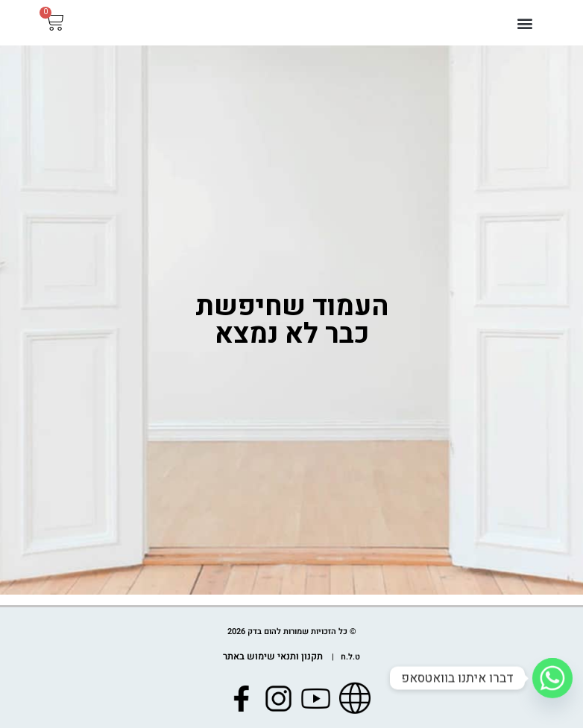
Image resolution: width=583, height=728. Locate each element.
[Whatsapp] (552, 678)
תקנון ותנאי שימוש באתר (273, 658)
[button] (524, 29)
